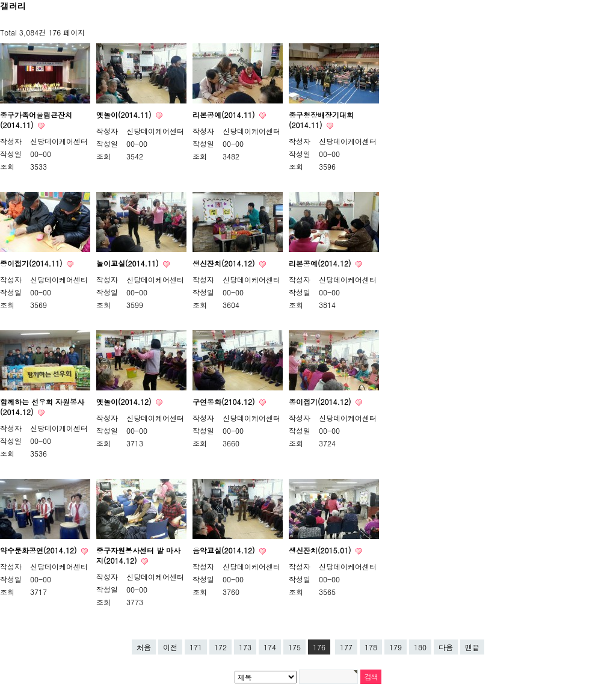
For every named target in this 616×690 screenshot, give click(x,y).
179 (396, 647)
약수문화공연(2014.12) (39, 550)
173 (245, 647)
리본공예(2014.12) (321, 263)
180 (420, 647)
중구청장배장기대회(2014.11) (321, 120)
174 (270, 647)
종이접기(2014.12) (321, 402)
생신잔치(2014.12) (225, 263)
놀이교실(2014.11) (128, 263)
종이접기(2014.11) (32, 263)
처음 (144, 647)
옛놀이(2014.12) (125, 402)
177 (346, 647)
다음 (446, 647)
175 (294, 647)
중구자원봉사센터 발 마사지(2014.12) (138, 555)
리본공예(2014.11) (225, 115)
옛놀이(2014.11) (125, 115)
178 (371, 647)
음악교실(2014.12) (225, 550)
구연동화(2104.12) (225, 402)
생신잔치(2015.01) (321, 550)
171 (196, 647)
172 (220, 647)
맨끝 (472, 647)
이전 (170, 647)
